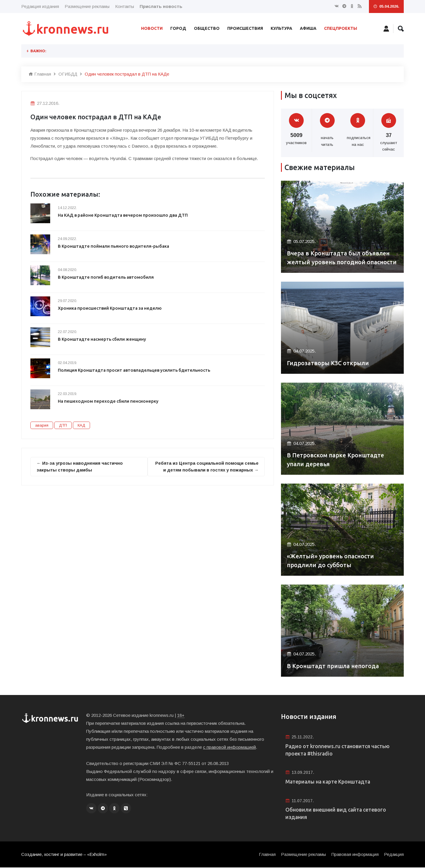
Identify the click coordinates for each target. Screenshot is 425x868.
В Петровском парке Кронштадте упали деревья (336, 460)
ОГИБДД (68, 74)
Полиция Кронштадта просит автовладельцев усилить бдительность (135, 370)
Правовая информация (355, 855)
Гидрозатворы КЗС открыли (329, 363)
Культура (281, 28)
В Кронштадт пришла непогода (333, 666)
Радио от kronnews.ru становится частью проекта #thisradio (339, 750)
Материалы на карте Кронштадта (329, 782)
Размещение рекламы (87, 6)
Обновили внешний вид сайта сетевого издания (336, 814)
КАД (81, 425)
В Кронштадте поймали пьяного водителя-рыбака (114, 246)
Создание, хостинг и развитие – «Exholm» (64, 855)
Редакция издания (40, 6)
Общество (207, 28)
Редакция (394, 855)
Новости (152, 28)
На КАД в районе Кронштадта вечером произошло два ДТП (124, 215)
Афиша (308, 28)
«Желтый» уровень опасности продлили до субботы (331, 561)
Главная (40, 74)
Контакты (125, 6)
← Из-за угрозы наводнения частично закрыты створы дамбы (80, 466)
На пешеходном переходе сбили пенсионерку (109, 401)
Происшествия (245, 28)
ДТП (63, 425)
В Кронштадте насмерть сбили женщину (103, 339)
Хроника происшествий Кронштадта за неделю (110, 308)
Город (178, 28)
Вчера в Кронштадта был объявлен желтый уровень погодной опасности (339, 253)
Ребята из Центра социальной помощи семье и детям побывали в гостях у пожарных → (206, 466)
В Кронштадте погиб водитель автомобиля (107, 277)
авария (42, 425)
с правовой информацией (229, 747)
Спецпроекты (341, 28)
